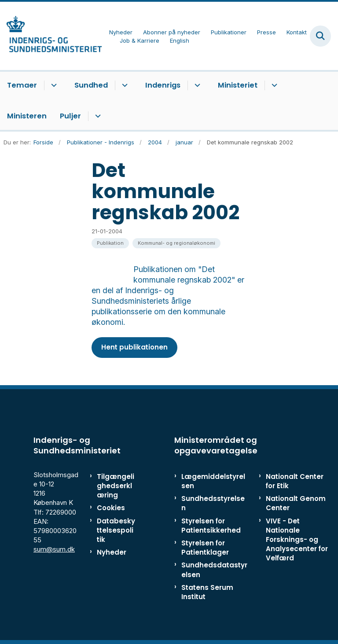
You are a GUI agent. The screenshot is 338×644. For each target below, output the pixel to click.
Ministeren (27, 116)
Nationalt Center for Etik (295, 481)
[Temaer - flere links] (53, 85)
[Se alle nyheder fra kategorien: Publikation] (110, 243)
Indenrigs (163, 85)
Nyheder (112, 552)
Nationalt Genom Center (296, 503)
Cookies (111, 508)
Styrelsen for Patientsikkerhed (211, 526)
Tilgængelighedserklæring (116, 486)
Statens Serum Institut (207, 592)
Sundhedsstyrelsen (213, 503)
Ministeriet (238, 85)
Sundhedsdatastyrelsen (214, 570)
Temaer (22, 85)
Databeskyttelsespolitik (116, 530)
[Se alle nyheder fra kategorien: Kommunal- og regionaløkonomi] (176, 243)
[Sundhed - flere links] (123, 85)
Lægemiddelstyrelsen (213, 481)
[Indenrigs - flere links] (196, 85)
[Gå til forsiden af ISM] (51, 36)
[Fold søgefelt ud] (320, 36)
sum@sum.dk (54, 549)
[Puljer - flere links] (97, 116)
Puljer (70, 116)
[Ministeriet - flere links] (273, 85)
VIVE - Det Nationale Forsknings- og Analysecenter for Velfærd (297, 540)
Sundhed (91, 85)
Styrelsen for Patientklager (205, 548)
